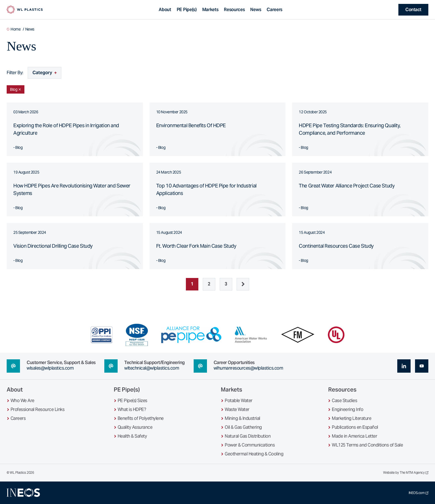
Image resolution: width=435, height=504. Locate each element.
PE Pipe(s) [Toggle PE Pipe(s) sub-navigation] (187, 10)
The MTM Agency (414, 473)
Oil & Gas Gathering (243, 427)
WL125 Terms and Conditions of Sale (367, 445)
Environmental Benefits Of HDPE (191, 125)
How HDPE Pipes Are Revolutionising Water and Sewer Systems (72, 189)
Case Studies (344, 401)
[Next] (243, 284)
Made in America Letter (354, 436)
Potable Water (239, 401)
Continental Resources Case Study (336, 246)
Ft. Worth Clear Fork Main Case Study (196, 246)
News (256, 10)
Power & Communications (250, 445)
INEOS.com (419, 493)
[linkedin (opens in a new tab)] (404, 366)
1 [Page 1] (192, 284)
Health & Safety (132, 436)
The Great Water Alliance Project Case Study (347, 186)
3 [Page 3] (226, 284)
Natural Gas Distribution (248, 436)
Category (42, 73)
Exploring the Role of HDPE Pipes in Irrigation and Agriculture (66, 129)
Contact (413, 10)
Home (16, 29)
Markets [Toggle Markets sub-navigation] (210, 10)
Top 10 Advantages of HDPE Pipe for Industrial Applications (206, 189)
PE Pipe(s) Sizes (132, 401)
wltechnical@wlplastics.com (152, 368)
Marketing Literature (351, 418)
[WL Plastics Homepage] (25, 10)
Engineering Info (347, 409)
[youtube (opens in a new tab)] (422, 366)
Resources (234, 10)
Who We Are (22, 401)
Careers (275, 10)
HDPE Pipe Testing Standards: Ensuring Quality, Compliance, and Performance (350, 129)
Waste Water (237, 409)
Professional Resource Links (38, 409)
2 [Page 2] (209, 284)
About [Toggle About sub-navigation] (165, 10)
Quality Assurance (135, 427)
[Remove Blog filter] (20, 89)
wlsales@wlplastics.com (50, 368)
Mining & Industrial (242, 418)
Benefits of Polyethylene (141, 418)
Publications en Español (355, 427)
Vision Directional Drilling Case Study (53, 246)
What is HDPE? (132, 409)
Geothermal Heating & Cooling (254, 454)
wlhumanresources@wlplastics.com (248, 368)
